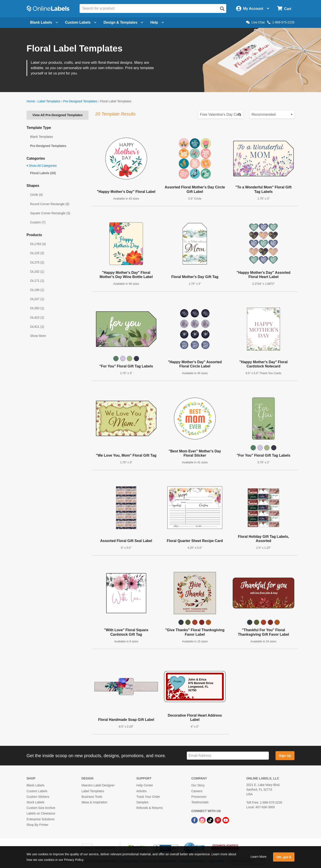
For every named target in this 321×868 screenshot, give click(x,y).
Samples (142, 802)
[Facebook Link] (195, 820)
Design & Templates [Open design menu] (123, 22)
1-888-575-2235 (281, 22)
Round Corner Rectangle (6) (50, 204)
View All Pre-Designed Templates (57, 115)
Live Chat (255, 22)
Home (31, 101)
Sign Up (285, 756)
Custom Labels (37, 791)
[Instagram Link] (203, 820)
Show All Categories (42, 166)
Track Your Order (148, 797)
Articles (142, 791)
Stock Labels (35, 802)
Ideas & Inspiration (94, 802)
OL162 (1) (37, 272)
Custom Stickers (38, 797)
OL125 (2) (37, 253)
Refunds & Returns (150, 808)
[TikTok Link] (211, 820)
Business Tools (92, 797)
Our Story (198, 785)
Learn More (259, 857)
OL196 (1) (37, 290)
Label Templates (49, 101)
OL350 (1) (37, 308)
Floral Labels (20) (43, 173)
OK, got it (284, 857)
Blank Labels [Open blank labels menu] (44, 22)
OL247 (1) (37, 299)
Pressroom (199, 797)
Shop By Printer (37, 825)
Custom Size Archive (41, 808)
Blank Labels (35, 785)
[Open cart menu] (284, 9)
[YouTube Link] (226, 820)
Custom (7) (38, 222)
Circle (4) (36, 195)
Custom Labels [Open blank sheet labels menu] (81, 22)
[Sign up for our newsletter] (228, 756)
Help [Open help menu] (157, 22)
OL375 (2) (37, 262)
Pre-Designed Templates (80, 101)
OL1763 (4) (38, 244)
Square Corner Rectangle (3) (50, 213)
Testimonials (200, 802)
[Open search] (222, 9)
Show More (38, 336)
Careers (197, 791)
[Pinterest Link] (218, 820)
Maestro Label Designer (98, 785)
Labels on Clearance (41, 813)
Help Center (145, 785)
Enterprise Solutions (40, 819)
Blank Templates (41, 137)
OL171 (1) (37, 281)
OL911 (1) (37, 327)
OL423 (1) (37, 318)
